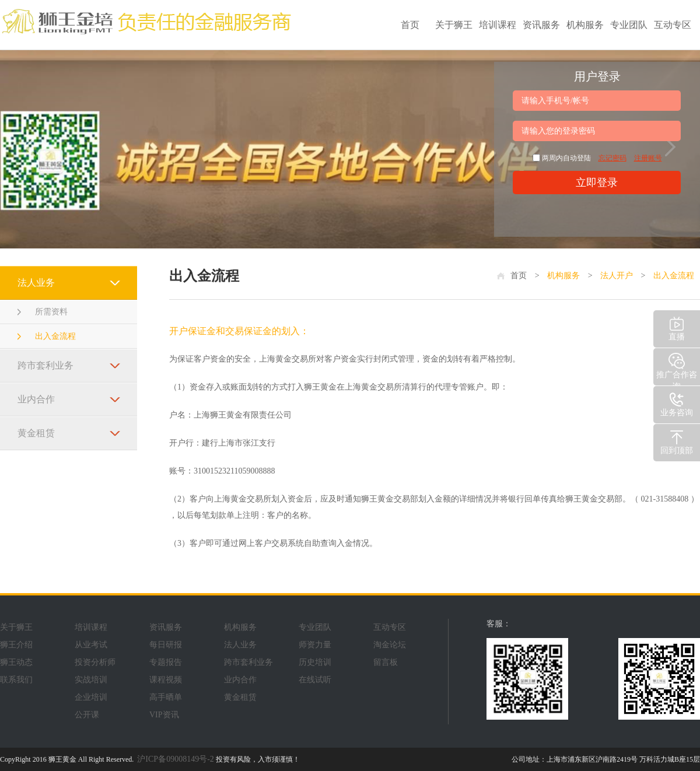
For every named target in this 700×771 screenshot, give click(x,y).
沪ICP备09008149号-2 (175, 759)
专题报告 (166, 662)
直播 (677, 327)
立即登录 (597, 183)
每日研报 (166, 645)
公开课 (87, 715)
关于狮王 (454, 25)
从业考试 (91, 645)
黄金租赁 (36, 433)
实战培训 (91, 680)
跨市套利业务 (45, 365)
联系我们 (16, 680)
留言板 (386, 662)
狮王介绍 (16, 645)
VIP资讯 (164, 715)
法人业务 (36, 283)
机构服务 (585, 25)
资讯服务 (541, 25)
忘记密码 (612, 158)
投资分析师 (95, 662)
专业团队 (629, 25)
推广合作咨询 (677, 369)
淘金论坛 (390, 645)
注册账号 (648, 158)
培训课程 (498, 25)
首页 (410, 25)
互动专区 (673, 25)
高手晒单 (166, 697)
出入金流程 (55, 336)
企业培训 (91, 697)
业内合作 (36, 399)
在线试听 (315, 680)
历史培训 (315, 662)
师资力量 (315, 645)
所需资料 (51, 312)
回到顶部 (677, 441)
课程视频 (166, 680)
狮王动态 (16, 662)
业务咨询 (677, 403)
